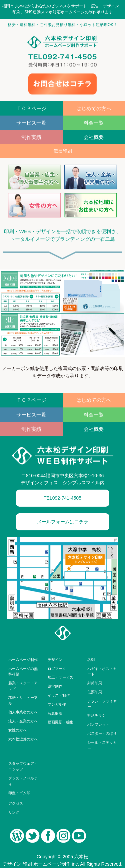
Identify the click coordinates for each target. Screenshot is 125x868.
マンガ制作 (57, 704)
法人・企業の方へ (23, 721)
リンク (14, 812)
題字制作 (55, 686)
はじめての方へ (94, 108)
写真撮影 (55, 713)
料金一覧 (94, 123)
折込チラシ (96, 715)
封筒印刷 (95, 683)
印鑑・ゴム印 (19, 793)
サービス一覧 (31, 123)
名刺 (91, 660)
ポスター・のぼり (102, 733)
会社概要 (94, 137)
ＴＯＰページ (31, 108)
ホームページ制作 (23, 660)
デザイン (55, 660)
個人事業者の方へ (23, 712)
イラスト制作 (59, 695)
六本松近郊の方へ (23, 739)
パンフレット (98, 724)
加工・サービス (60, 677)
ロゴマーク (57, 669)
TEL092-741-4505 (62, 498)
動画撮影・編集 (60, 722)
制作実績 (31, 137)
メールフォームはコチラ (63, 522)
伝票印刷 (95, 692)
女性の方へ (17, 730)
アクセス (16, 803)
